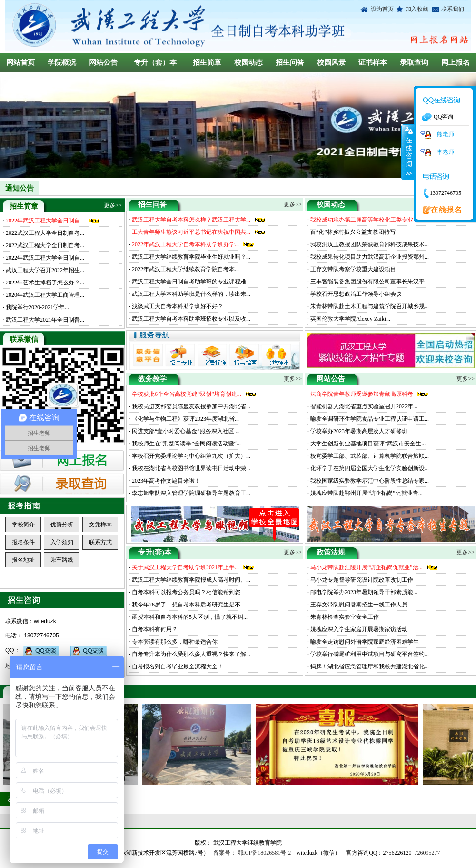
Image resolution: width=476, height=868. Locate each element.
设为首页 (382, 9)
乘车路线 (62, 560)
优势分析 (62, 525)
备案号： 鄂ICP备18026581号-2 (252, 853)
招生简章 (207, 62)
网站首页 (20, 62)
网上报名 (456, 62)
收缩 (408, 152)
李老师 (437, 152)
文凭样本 (100, 525)
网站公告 (103, 62)
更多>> (293, 204)
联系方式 (100, 542)
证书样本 (373, 62)
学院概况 (62, 62)
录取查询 (414, 62)
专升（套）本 (155, 62)
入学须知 (62, 542)
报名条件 (23, 542)
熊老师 (437, 134)
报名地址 (23, 560)
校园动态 (248, 62)
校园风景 (331, 62)
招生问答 (290, 62)
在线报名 (439, 211)
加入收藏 (416, 9)
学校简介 (23, 525)
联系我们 (451, 9)
